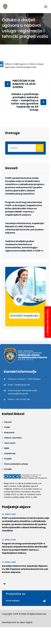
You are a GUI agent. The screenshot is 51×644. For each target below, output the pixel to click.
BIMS (7, 448)
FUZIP (7, 427)
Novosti (8, 422)
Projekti (8, 459)
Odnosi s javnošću (13, 438)
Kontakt (8, 469)
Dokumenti (9, 432)
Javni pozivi (10, 443)
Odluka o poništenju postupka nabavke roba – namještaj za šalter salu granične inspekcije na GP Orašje (25, 102)
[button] (46, 7)
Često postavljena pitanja (16, 464)
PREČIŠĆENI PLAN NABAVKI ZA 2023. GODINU (24, 84)
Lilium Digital (26, 622)
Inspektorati (10, 453)
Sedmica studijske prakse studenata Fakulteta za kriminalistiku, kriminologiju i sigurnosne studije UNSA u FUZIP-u (24, 246)
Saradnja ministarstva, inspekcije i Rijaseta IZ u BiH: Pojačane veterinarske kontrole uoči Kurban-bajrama (25, 228)
